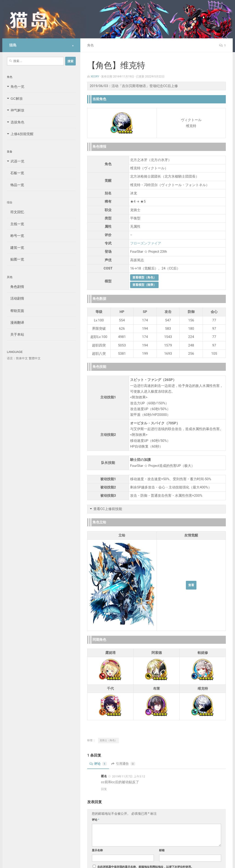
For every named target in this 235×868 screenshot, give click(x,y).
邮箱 (162, 850)
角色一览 (17, 87)
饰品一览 (15, 185)
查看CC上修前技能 (108, 509)
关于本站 (15, 334)
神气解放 (17, 110)
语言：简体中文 (17, 358)
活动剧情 (15, 298)
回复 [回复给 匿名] (104, 789)
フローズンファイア (146, 243)
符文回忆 (15, 212)
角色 (90, 45)
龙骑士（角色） (108, 740)
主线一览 (15, 224)
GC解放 (17, 98)
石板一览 (15, 173)
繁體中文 (35, 358)
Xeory (95, 77)
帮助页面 (15, 311)
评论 (98, 764)
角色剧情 (15, 287)
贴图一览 (15, 259)
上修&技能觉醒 (22, 134)
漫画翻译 (15, 322)
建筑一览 (15, 248)
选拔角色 (17, 122)
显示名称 (97, 850)
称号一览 (15, 236)
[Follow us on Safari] (73, 46)
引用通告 (123, 764)
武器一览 (17, 161)
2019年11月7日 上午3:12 (129, 776)
